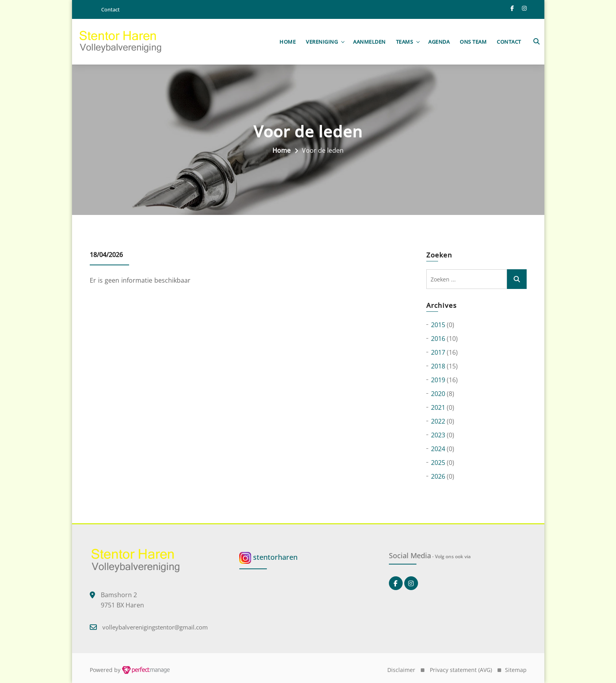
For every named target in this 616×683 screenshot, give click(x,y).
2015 (438, 325)
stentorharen (268, 557)
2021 (438, 408)
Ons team (473, 42)
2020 (438, 394)
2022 (438, 422)
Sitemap (516, 670)
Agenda (439, 42)
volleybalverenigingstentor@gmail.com (155, 627)
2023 (438, 435)
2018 (438, 366)
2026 (438, 477)
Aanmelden (369, 42)
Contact (509, 42)
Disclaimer (401, 670)
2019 (438, 380)
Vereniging (322, 42)
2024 (438, 449)
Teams (405, 42)
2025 (438, 463)
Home (288, 42)
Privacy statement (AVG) (461, 670)
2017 (438, 353)
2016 (438, 339)
